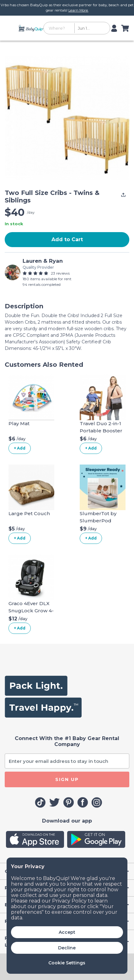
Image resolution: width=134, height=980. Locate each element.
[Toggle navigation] (11, 28)
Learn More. (78, 10)
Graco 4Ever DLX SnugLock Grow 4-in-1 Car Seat (31, 610)
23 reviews (60, 273)
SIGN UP (67, 779)
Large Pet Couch (29, 513)
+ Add (20, 448)
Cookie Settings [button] (67, 963)
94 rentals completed (42, 284)
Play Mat (19, 423)
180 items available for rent (47, 279)
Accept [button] (67, 932)
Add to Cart (67, 239)
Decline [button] (67, 948)
